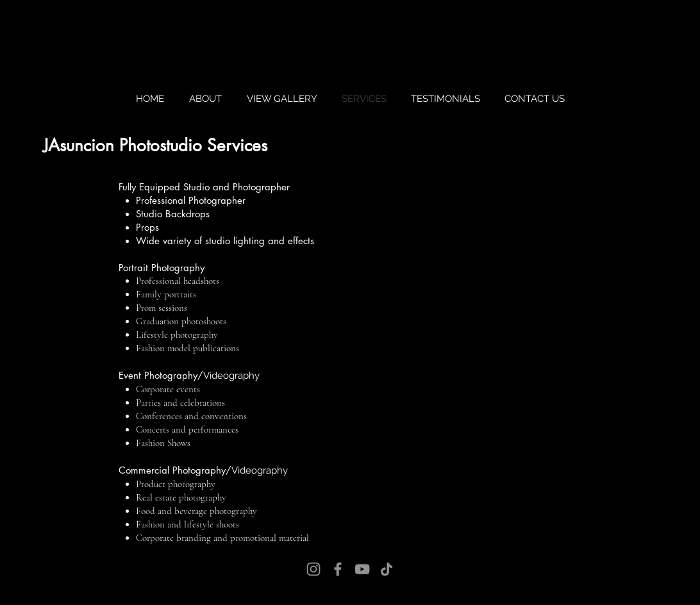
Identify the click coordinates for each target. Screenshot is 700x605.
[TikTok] (387, 569)
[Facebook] (338, 569)
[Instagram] (313, 569)
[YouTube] (362, 569)
